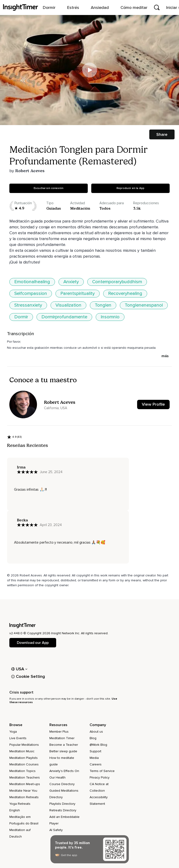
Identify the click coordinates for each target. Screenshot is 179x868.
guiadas (54, 208)
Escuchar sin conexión (49, 188)
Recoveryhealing (125, 293)
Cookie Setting (28, 676)
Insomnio (110, 317)
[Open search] (157, 7)
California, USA (56, 408)
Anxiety (71, 282)
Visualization (68, 305)
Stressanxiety (28, 305)
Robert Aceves (30, 171)
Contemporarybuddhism (117, 282)
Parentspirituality (78, 293)
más (165, 356)
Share (162, 134)
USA (19, 669)
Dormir (21, 317)
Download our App (33, 643)
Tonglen (103, 305)
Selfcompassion (31, 293)
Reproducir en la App (130, 188)
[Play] (90, 70)
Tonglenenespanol (144, 305)
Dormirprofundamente (64, 317)
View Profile (153, 404)
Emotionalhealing (32, 282)
